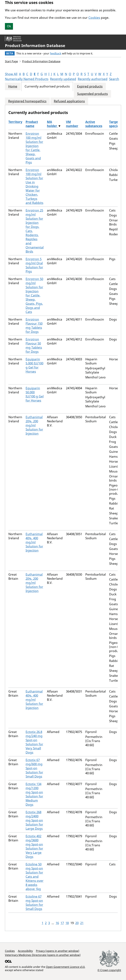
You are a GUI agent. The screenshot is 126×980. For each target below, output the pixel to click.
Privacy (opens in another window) (58, 951)
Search (114, 79)
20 (77, 923)
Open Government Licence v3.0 (65, 967)
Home (13, 86)
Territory (15, 122)
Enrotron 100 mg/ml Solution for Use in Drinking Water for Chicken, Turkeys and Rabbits (34, 186)
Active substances (94, 124)
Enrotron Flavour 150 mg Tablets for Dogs (34, 326)
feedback (56, 53)
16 (57, 923)
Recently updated (63, 79)
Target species (115, 124)
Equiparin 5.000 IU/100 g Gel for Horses (34, 365)
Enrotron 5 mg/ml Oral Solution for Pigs (34, 265)
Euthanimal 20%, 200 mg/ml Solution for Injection (34, 425)
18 (67, 923)
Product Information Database (35, 46)
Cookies (94, 18)
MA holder (52, 124)
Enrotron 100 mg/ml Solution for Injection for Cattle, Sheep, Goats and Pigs (34, 148)
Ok (9, 26)
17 (62, 923)
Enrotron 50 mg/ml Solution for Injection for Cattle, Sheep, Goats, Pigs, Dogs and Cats (34, 295)
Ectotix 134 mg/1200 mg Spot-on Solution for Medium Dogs (34, 794)
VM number (72, 124)
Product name (32, 124)
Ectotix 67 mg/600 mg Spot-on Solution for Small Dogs (34, 768)
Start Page (11, 61)
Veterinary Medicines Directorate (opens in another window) (43, 955)
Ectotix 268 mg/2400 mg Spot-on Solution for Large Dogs (34, 820)
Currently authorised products (47, 86)
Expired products (90, 86)
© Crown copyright (109, 970)
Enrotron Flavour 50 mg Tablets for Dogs (34, 345)
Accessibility (25, 951)
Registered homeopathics (27, 101)
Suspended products (92, 94)
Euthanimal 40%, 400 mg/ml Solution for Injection (34, 542)
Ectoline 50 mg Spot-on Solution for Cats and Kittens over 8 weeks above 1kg (35, 877)
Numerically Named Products (27, 79)
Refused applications (69, 101)
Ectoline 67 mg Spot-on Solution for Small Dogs (34, 903)
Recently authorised (93, 79)
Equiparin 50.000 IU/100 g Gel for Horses (35, 394)
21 (82, 923)
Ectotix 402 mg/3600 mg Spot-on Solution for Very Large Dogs (34, 846)
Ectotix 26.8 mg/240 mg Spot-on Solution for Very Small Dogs (34, 742)
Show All (11, 74)
